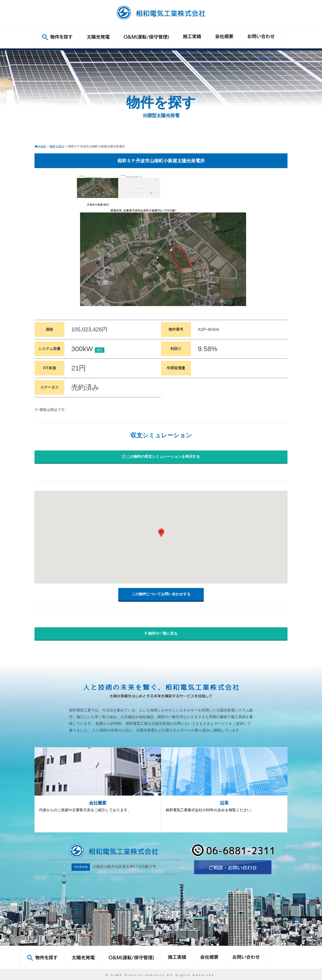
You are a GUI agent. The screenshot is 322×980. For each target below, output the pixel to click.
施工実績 (192, 37)
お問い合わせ (262, 37)
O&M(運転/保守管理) (146, 37)
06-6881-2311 (233, 850)
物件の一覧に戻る (161, 633)
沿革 (224, 803)
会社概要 (224, 37)
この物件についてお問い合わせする (161, 594)
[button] (161, 533)
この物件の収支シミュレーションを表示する (161, 457)
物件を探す (57, 37)
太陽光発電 (98, 37)
